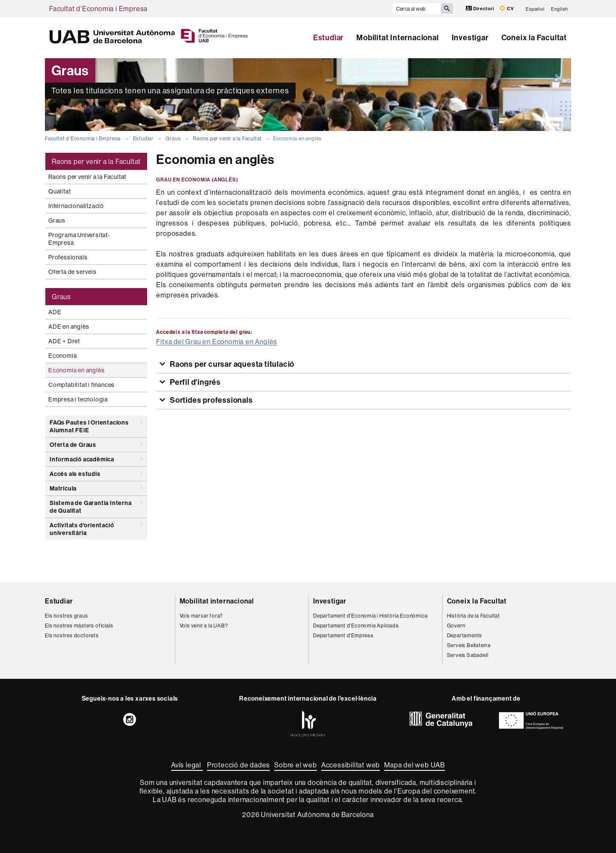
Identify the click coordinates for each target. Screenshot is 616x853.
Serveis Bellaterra (469, 645)
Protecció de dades (238, 765)
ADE (55, 312)
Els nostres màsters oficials (79, 626)
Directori (481, 8)
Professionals (68, 257)
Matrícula (96, 488)
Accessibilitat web (351, 765)
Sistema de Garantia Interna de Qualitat (96, 505)
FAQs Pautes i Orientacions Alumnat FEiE (96, 425)
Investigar (470, 37)
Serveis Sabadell (468, 655)
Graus (173, 138)
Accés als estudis (96, 473)
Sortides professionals (210, 400)
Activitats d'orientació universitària (96, 528)
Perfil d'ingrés (194, 382)
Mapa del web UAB (415, 765)
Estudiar (328, 37)
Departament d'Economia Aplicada (356, 626)
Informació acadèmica (96, 459)
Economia (62, 356)
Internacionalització (76, 206)
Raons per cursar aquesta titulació (231, 364)
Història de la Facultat (474, 616)
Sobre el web (296, 765)
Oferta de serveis (73, 272)
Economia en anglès (76, 370)
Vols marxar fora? (201, 616)
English (560, 9)
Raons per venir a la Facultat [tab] (96, 161)
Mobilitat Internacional (397, 37)
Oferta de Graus (96, 444)
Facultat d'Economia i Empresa (98, 9)
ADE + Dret (64, 341)
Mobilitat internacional (217, 601)
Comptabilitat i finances (81, 385)
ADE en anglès (69, 327)
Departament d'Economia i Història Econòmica (370, 616)
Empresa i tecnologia (78, 399)
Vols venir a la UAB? (204, 626)
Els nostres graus (67, 616)
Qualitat (59, 191)
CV (506, 8)
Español (535, 9)
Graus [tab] (61, 297)
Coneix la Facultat (534, 37)
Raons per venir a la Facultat (227, 138)
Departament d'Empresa (343, 635)
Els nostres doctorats (72, 635)
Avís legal (187, 765)
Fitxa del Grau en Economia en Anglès (217, 342)
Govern (456, 626)
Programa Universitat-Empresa (79, 239)
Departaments (465, 635)
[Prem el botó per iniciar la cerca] (447, 9)
